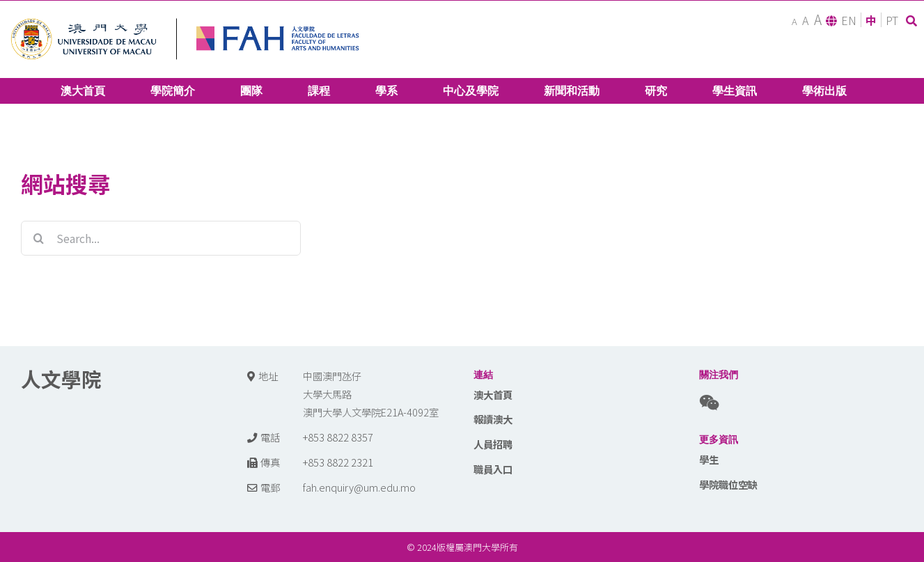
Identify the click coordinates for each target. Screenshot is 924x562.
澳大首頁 (493, 395)
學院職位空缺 (728, 484)
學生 (709, 459)
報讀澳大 (493, 419)
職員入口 (493, 469)
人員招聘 (493, 444)
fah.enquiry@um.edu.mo (359, 487)
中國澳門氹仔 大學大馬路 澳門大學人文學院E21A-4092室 (371, 394)
